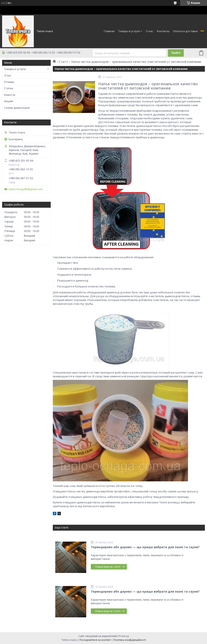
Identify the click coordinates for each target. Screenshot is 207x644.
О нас (150, 31)
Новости (10, 95)
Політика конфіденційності (130, 640)
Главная (109, 31)
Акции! (9, 101)
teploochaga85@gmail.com (26, 189)
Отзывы (9, 82)
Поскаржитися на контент (95, 640)
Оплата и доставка (185, 31)
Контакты (163, 31)
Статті (63, 62)
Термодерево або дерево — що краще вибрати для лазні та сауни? (145, 547)
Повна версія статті (108, 567)
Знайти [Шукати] (176, 53)
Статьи (9, 88)
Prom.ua (124, 636)
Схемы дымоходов (17, 108)
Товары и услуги (129, 31)
